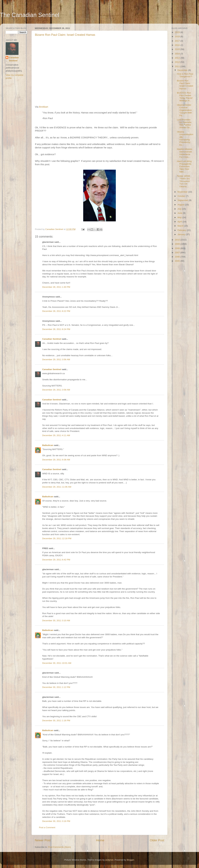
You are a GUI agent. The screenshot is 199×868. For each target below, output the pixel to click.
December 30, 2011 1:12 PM (56, 687)
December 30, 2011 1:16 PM (56, 721)
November (183, 192)
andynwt (109, 860)
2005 (178, 261)
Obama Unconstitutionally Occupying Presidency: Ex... (185, 138)
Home (100, 840)
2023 (178, 32)
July (180, 209)
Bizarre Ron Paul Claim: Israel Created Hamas (65, 35)
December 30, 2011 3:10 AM (56, 620)
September (183, 200)
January (182, 234)
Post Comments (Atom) (60, 847)
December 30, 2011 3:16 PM (56, 821)
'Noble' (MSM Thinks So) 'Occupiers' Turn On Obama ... (184, 181)
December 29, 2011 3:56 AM (56, 359)
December (183, 70)
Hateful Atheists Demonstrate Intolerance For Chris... (185, 153)
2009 (178, 244)
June (180, 213)
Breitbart (44, 107)
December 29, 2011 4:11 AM (56, 435)
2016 (178, 45)
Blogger (130, 860)
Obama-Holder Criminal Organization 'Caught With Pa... (184, 110)
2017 (178, 41)
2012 (178, 62)
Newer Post (43, 840)
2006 (178, 257)
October (182, 196)
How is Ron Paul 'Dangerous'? (185, 75)
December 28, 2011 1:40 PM (56, 287)
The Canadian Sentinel (30, 15)
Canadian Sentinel (52, 339)
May (180, 217)
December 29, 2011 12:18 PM (57, 538)
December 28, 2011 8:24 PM (56, 329)
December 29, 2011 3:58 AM (56, 390)
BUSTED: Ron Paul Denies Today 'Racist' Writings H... (185, 97)
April (180, 222)
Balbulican (48, 445)
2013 (178, 58)
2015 (178, 49)
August (181, 205)
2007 (178, 253)
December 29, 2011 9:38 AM (56, 460)
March (181, 226)
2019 (178, 36)
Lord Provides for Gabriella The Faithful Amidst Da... (184, 124)
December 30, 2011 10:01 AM (57, 663)
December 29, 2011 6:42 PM (56, 560)
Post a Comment (47, 827)
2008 (178, 248)
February (182, 230)
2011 (178, 66)
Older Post (157, 840)
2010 (178, 240)
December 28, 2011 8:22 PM (56, 311)
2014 (178, 54)
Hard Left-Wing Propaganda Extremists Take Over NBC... (184, 167)
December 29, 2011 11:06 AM (57, 487)
